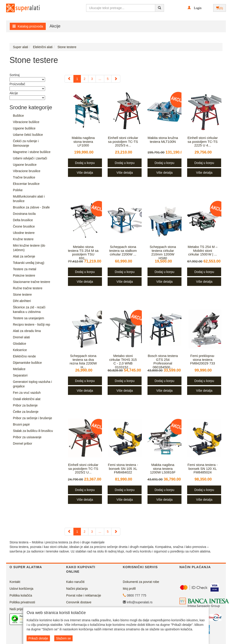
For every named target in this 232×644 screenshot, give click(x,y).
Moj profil (129, 589)
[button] (195, 8)
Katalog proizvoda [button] (28, 26)
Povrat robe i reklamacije (84, 595)
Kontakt (15, 582)
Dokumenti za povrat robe (141, 582)
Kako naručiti (75, 582)
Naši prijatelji (18, 609)
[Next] (116, 79)
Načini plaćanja (77, 589)
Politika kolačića (21, 595)
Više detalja (85, 173)
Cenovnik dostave (79, 602)
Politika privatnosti (22, 602)
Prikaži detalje (38, 638)
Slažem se (63, 638)
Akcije (55, 26)
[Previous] (69, 79)
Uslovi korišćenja (21, 589)
